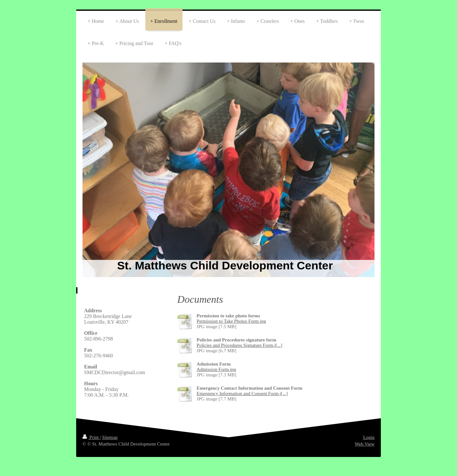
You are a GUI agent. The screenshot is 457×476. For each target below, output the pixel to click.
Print (91, 437)
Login (369, 437)
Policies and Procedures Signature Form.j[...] (240, 345)
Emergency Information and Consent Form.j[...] (242, 393)
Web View (365, 444)
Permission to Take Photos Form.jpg (231, 321)
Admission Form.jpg (216, 369)
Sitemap (110, 437)
